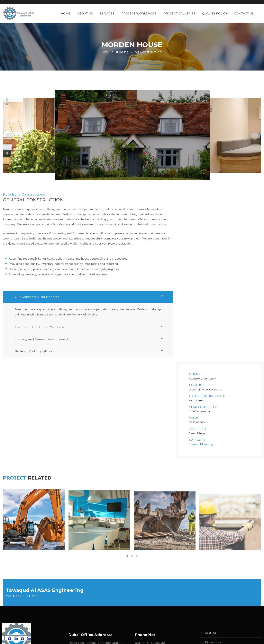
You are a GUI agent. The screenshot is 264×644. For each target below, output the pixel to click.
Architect (198, 259)
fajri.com (158, 635)
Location (197, 215)
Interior (194, 274)
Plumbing (206, 274)
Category (197, 270)
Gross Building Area (207, 226)
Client (195, 205)
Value (194, 248)
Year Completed (203, 237)
